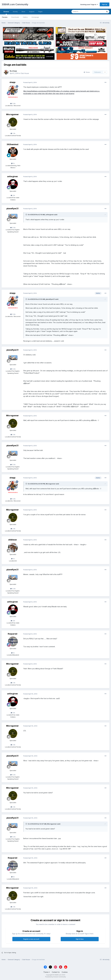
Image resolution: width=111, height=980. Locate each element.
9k (13, 653)
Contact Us (56, 972)
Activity (15, 12)
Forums (5, 17)
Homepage (35, 17)
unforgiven (12, 176)
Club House (25, 73)
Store (23, 12)
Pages (40, 12)
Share (87, 72)
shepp (14, 71)
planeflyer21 (12, 209)
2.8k (13, 133)
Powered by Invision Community (55, 977)
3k (13, 559)
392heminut (12, 144)
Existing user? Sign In (89, 4)
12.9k (13, 228)
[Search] (82, 12)
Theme (47, 972)
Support (32, 12)
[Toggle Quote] (26, 215)
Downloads (15, 17)
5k (13, 163)
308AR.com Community (15, 4)
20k (13, 195)
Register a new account (31, 939)
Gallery (25, 17)
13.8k (13, 103)
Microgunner (12, 114)
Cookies (65, 972)
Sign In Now (80, 939)
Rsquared (13, 634)
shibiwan (13, 540)
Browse (6, 13)
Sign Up (105, 4)
